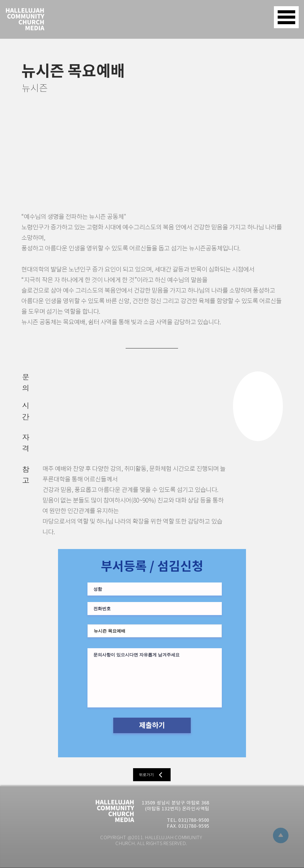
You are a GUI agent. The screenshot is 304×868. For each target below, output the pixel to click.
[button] (286, 17)
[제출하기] (152, 725)
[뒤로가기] (152, 775)
